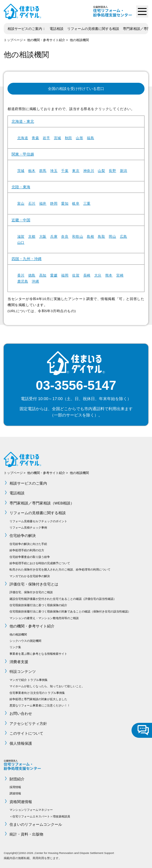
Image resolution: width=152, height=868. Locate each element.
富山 (21, 203)
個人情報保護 (21, 743)
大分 (98, 275)
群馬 (43, 171)
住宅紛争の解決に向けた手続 (28, 544)
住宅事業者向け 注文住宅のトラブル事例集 (37, 693)
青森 (35, 138)
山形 (79, 138)
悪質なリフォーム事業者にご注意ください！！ (40, 705)
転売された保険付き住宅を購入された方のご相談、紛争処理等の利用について (60, 570)
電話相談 (57, 29)
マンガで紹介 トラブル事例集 (29, 680)
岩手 (46, 138)
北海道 (23, 138)
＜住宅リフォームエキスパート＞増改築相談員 (40, 816)
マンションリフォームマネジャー (31, 810)
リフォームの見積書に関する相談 (93, 29)
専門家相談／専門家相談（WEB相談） (42, 503)
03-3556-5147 (76, 385)
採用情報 (15, 787)
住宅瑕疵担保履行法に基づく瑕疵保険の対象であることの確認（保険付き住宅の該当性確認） (70, 611)
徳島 (32, 275)
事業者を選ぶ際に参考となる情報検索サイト (38, 654)
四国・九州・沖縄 (27, 259)
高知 (43, 275)
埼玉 (54, 171)
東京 (76, 171)
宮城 (58, 138)
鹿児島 (23, 281)
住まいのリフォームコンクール (36, 824)
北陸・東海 (21, 187)
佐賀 (76, 275)
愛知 (65, 203)
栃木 (32, 171)
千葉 (65, 171)
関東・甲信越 (23, 154)
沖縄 (35, 281)
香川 (21, 275)
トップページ (13, 40)
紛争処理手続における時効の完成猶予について (40, 563)
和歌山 (78, 236)
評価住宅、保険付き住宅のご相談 (31, 592)
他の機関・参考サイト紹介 (46, 40)
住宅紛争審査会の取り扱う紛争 (30, 557)
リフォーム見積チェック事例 (28, 528)
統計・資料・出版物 (26, 834)
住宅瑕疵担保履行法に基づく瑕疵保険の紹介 (38, 605)
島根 (90, 236)
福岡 (65, 275)
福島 (90, 138)
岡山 (112, 236)
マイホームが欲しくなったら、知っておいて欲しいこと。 (47, 686)
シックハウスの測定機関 (25, 641)
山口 (21, 242)
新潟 (124, 171)
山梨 (101, 171)
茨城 (21, 171)
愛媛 (54, 275)
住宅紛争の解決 (23, 536)
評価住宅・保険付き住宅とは (34, 584)
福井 (43, 203)
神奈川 (89, 171)
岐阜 (76, 203)
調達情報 (15, 793)
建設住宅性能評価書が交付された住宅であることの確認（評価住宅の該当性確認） (63, 599)
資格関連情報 (21, 802)
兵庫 (54, 236)
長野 (112, 171)
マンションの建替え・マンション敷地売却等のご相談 (44, 618)
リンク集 (15, 647)
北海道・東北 (23, 121)
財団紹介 (17, 779)
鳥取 (101, 236)
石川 (32, 203)
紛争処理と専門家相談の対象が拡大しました (38, 699)
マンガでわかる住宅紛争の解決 (30, 576)
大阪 (43, 236)
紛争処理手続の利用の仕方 (27, 550)
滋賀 (21, 236)
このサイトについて (26, 733)
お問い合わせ (21, 714)
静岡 (54, 203)
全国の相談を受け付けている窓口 (76, 89)
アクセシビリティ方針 (28, 724)
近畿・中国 (21, 220)
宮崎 (120, 275)
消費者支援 (19, 662)
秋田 (69, 138)
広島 (124, 236)
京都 (32, 236)
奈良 (65, 236)
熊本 (109, 275)
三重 (87, 203)
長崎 (87, 275)
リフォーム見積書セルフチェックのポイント (38, 521)
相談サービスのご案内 (25, 29)
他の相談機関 (79, 40)
